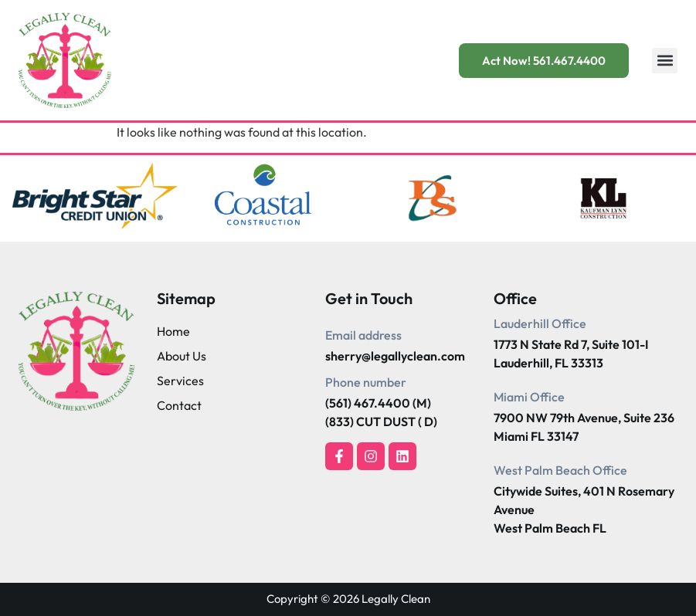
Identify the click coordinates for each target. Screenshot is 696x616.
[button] (665, 61)
